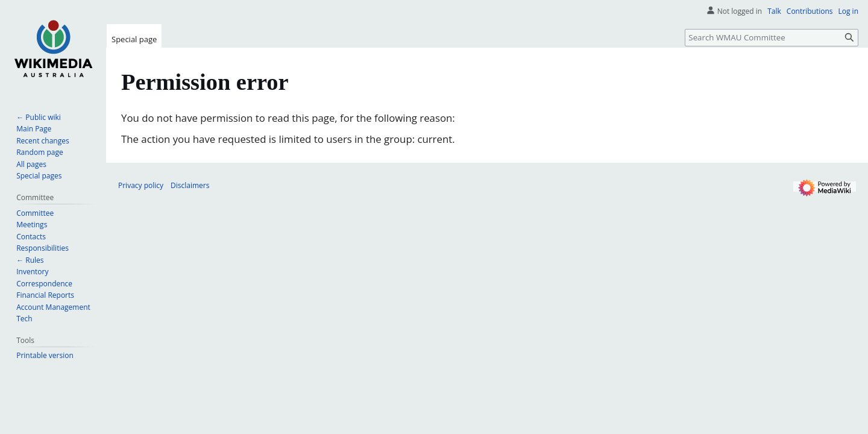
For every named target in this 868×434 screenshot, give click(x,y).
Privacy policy (141, 185)
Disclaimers (190, 185)
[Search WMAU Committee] (772, 38)
